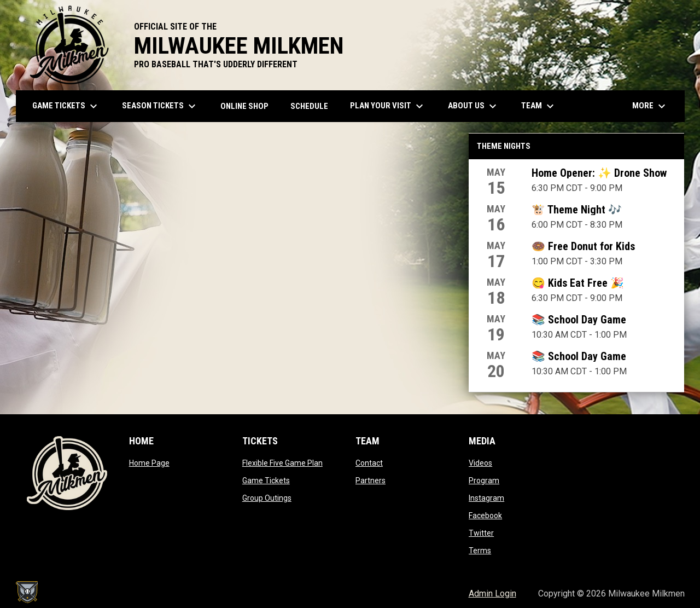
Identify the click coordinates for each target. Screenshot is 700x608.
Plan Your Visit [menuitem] (388, 106)
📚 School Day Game (579, 320)
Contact (369, 463)
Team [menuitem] (539, 106)
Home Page (149, 463)
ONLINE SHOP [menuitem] (249, 106)
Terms (480, 551)
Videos (480, 463)
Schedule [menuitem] (309, 106)
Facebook (485, 516)
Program (484, 480)
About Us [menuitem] (474, 106)
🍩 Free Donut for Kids (583, 246)
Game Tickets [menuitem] (66, 106)
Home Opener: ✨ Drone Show (599, 173)
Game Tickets (266, 480)
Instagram (486, 498)
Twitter (481, 533)
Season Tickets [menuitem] (160, 106)
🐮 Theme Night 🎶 (577, 210)
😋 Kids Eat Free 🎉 (578, 283)
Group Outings (267, 498)
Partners (371, 480)
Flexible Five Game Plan (282, 463)
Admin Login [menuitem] (492, 593)
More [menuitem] (650, 106)
